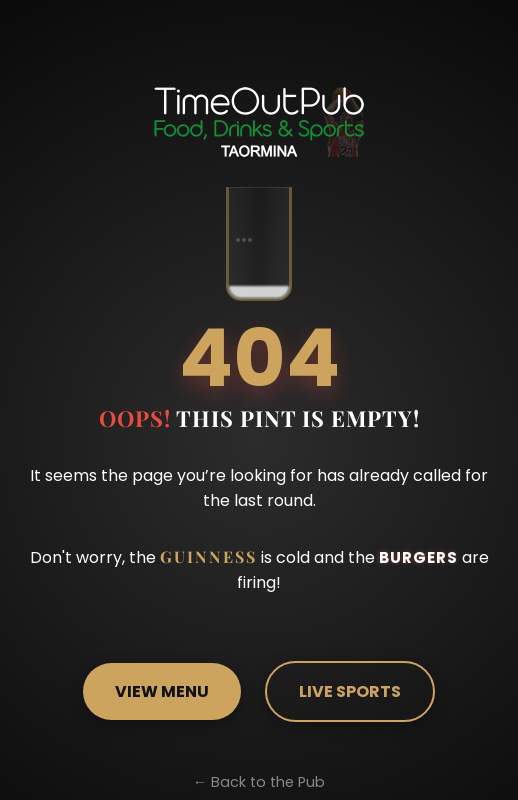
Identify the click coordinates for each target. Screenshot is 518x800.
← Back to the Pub (259, 782)
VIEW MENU (164, 691)
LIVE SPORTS (349, 691)
